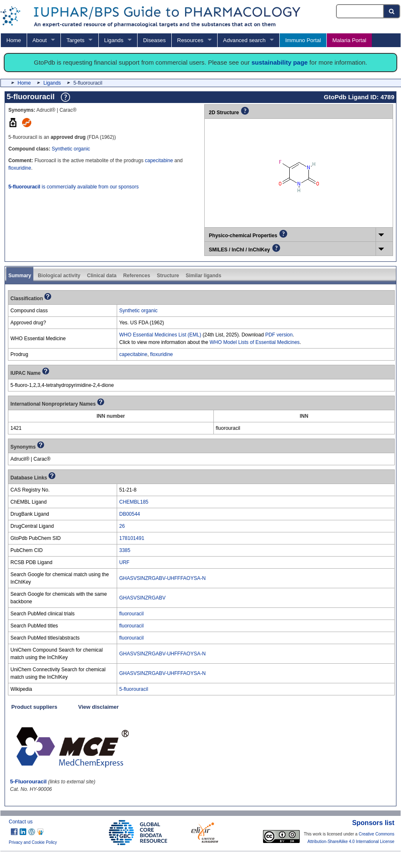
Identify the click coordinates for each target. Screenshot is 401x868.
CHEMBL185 (134, 502)
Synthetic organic (71, 149)
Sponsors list (373, 823)
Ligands (114, 40)
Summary (20, 276)
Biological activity (59, 276)
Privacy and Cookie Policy (33, 842)
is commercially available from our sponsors (74, 187)
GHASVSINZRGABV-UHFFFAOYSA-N (162, 578)
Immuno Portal (303, 40)
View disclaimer (99, 707)
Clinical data (102, 276)
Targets (75, 40)
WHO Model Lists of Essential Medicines (255, 342)
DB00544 (130, 514)
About (40, 40)
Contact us (21, 822)
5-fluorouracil (134, 689)
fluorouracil (132, 614)
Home (14, 40)
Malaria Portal (349, 40)
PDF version (279, 335)
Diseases (154, 40)
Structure (168, 276)
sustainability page (279, 62)
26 (122, 526)
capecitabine (159, 161)
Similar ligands (203, 276)
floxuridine (20, 168)
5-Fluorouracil (28, 781)
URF (124, 562)
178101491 (132, 538)
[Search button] (392, 11)
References (137, 276)
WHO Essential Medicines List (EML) (160, 335)
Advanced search (244, 40)
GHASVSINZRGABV (142, 598)
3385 (125, 550)
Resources (190, 40)
